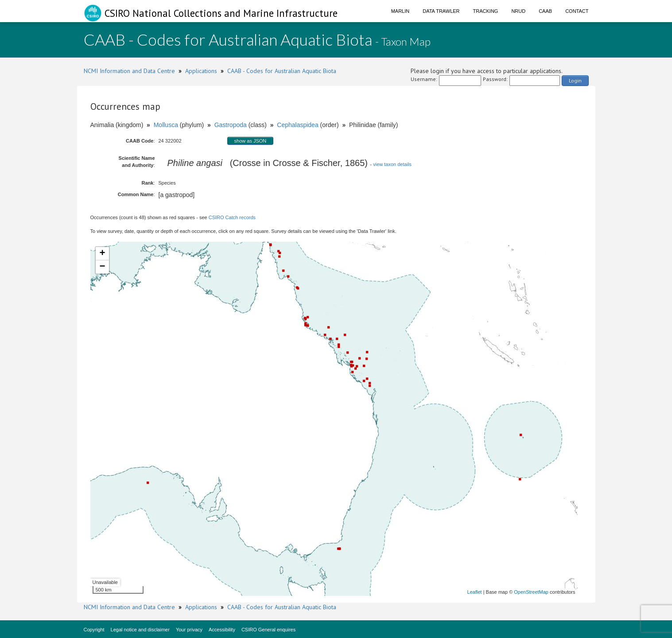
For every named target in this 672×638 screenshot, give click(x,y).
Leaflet (475, 592)
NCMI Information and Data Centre (129, 71)
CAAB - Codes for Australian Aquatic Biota (282, 71)
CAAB (545, 11)
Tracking (486, 11)
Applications (201, 71)
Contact (577, 11)
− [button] (102, 267)
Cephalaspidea (297, 125)
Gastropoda (231, 125)
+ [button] (102, 254)
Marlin (400, 11)
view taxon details (392, 164)
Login (575, 80)
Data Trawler (441, 11)
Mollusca (166, 125)
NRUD (518, 11)
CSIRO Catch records (232, 217)
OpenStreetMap (531, 592)
